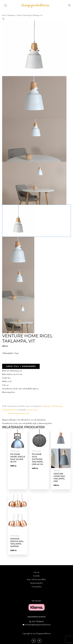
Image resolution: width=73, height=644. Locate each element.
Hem (4, 15)
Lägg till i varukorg (21, 366)
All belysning (57, 406)
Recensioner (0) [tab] (23, 413)
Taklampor (11, 15)
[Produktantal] (7, 361)
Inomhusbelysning (9, 410)
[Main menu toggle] (5, 5)
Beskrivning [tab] (13, 413)
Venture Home (32, 410)
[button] (70, 5)
